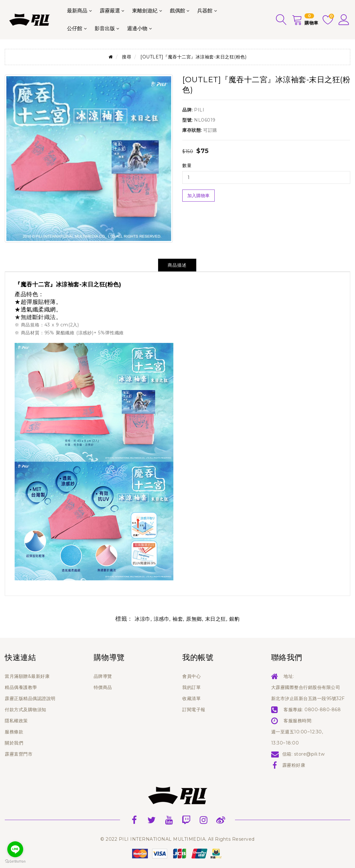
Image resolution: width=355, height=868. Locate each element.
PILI (199, 110)
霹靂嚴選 (110, 11)
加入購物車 (198, 196)
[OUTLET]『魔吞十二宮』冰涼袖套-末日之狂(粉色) (193, 57)
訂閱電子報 (194, 710)
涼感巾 (162, 619)
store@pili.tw (309, 754)
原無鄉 (194, 619)
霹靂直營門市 (19, 754)
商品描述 (177, 265)
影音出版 (105, 28)
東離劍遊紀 (145, 11)
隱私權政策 (16, 721)
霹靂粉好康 (294, 765)
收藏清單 (191, 698)
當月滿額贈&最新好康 (27, 676)
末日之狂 (216, 619)
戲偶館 (178, 11)
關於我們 (14, 743)
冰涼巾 (143, 619)
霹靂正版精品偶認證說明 (30, 698)
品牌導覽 (103, 676)
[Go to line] (15, 849)
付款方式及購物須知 (26, 710)
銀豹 (234, 619)
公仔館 (75, 28)
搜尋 (127, 57)
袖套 (178, 619)
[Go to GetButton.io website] (15, 861)
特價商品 (103, 687)
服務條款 (14, 732)
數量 (187, 165)
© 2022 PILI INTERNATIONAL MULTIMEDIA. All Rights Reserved (178, 839)
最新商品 (77, 11)
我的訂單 (191, 687)
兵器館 (205, 11)
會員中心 (191, 676)
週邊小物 (137, 28)
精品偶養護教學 (21, 687)
